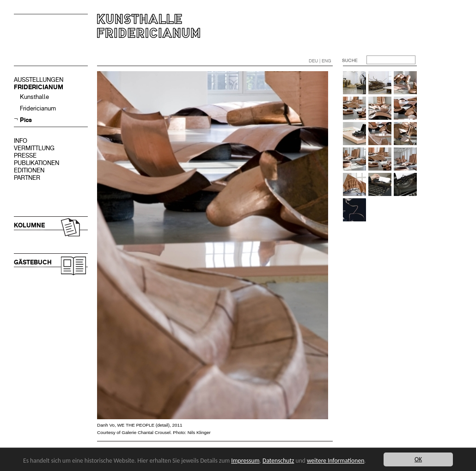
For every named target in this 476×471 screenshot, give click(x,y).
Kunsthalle (34, 97)
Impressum (245, 461)
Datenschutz (278, 461)
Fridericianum (38, 108)
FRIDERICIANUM (39, 87)
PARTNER (27, 178)
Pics (26, 120)
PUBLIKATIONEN (37, 163)
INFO (21, 141)
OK (418, 459)
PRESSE (25, 156)
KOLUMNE (29, 225)
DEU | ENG (320, 61)
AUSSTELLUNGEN (39, 80)
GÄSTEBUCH (33, 262)
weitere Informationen (336, 461)
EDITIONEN (29, 170)
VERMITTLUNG (34, 148)
